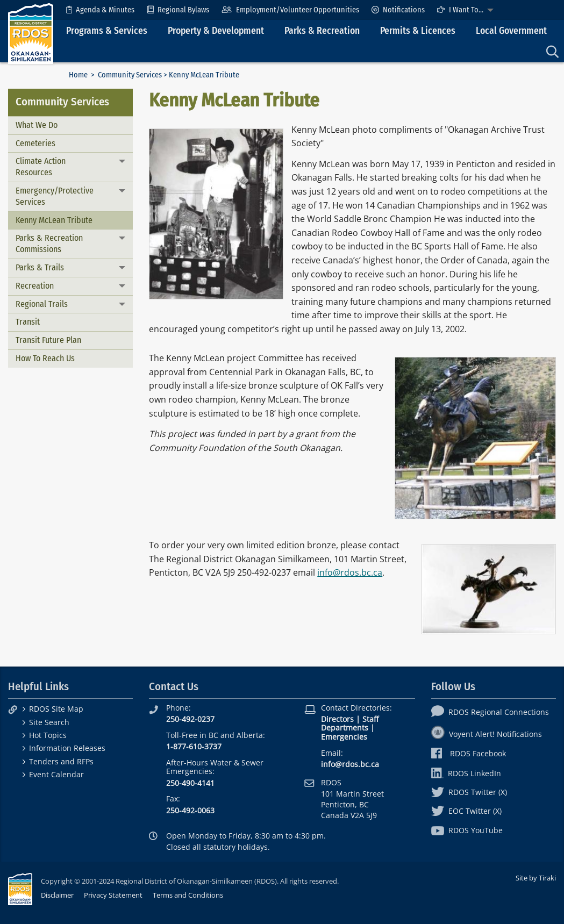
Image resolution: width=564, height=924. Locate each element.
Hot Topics (48, 735)
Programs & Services (107, 31)
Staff (370, 719)
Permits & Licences (418, 31)
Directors (337, 719)
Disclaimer (57, 895)
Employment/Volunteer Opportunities (290, 10)
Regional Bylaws (178, 10)
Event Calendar (56, 774)
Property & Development (216, 31)
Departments (345, 728)
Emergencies (344, 737)
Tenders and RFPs (61, 761)
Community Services (130, 75)
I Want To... (460, 10)
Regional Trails (42, 304)
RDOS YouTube (467, 830)
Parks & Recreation (322, 31)
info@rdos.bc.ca (350, 572)
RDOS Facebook (469, 753)
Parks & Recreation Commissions (49, 243)
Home (78, 75)
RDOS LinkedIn (466, 773)
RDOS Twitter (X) (469, 792)
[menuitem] (100, 10)
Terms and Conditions (188, 895)
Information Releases (67, 748)
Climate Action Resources (41, 167)
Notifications (398, 10)
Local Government (511, 31)
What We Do (37, 125)
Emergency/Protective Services (55, 196)
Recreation (35, 286)
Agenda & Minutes (100, 10)
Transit (28, 322)
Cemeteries (35, 143)
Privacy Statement (113, 895)
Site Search (49, 722)
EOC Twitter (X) (466, 811)
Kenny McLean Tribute (54, 220)
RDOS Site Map (56, 709)
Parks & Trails (40, 267)
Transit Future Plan (48, 340)
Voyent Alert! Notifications (487, 734)
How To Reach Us (45, 358)
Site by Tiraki (536, 878)
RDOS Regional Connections (490, 712)
